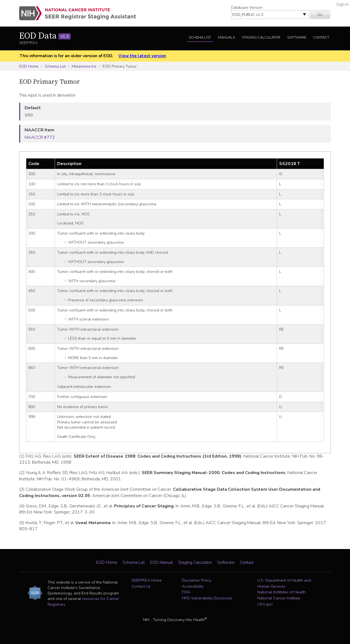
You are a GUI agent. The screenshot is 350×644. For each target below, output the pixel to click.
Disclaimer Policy (197, 580)
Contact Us (141, 586)
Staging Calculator (261, 37)
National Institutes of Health (282, 592)
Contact (321, 37)
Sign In (342, 4)
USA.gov (265, 604)
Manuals (226, 37)
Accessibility (193, 586)
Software (297, 37)
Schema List (200, 37)
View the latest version (142, 56)
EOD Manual (161, 562)
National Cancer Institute (279, 598)
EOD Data (45, 36)
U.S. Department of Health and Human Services (284, 583)
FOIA (186, 592)
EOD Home (29, 66)
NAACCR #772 (40, 137)
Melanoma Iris (84, 66)
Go (320, 15)
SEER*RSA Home (147, 580)
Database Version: (247, 7)
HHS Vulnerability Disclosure (207, 598)
